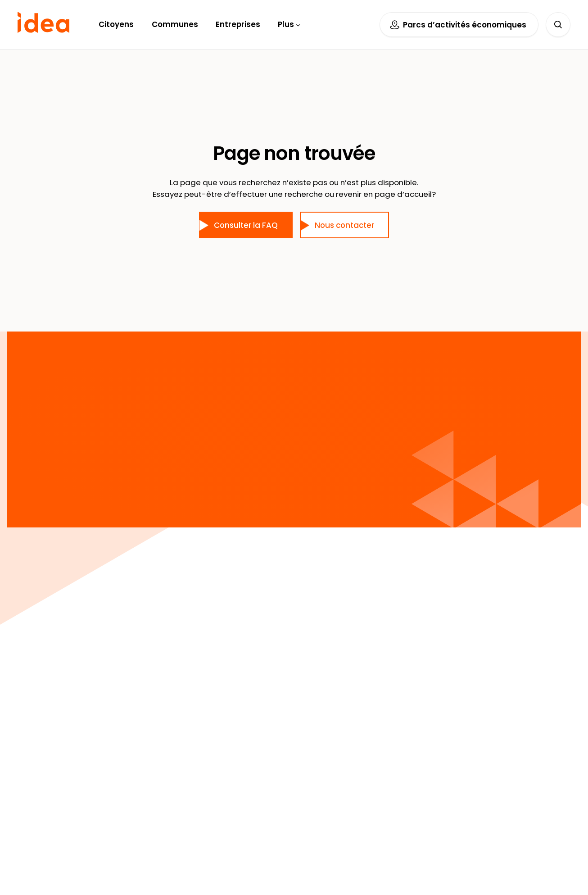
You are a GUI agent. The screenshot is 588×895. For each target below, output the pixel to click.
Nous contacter (344, 225)
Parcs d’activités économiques (465, 25)
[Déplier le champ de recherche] (558, 25)
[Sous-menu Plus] (298, 24)
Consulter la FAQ (246, 225)
